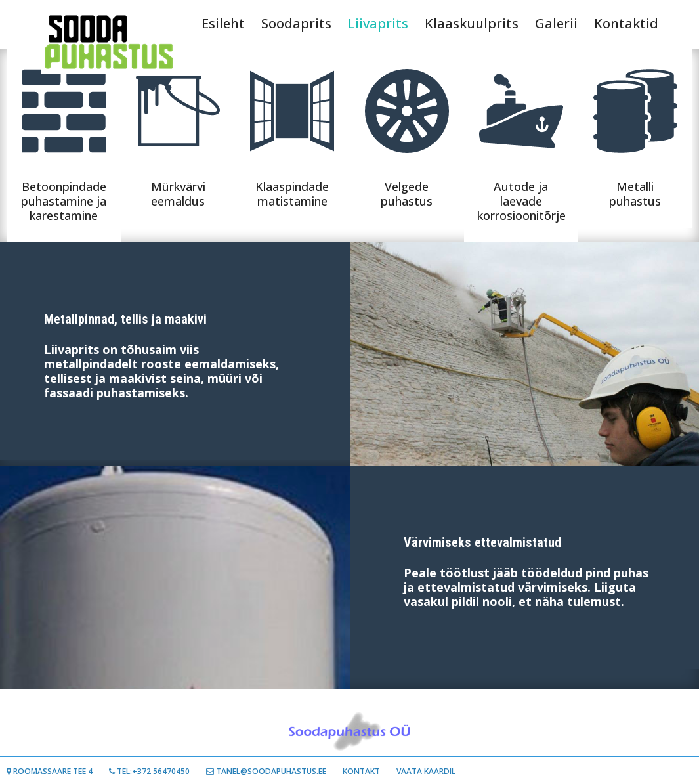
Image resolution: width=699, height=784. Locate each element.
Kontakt (361, 771)
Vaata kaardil (426, 771)
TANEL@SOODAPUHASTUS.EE (266, 771)
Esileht (223, 23)
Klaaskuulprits (472, 23)
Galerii (556, 23)
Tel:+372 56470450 (149, 771)
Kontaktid (626, 23)
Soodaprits (296, 23)
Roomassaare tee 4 (50, 771)
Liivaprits (378, 24)
